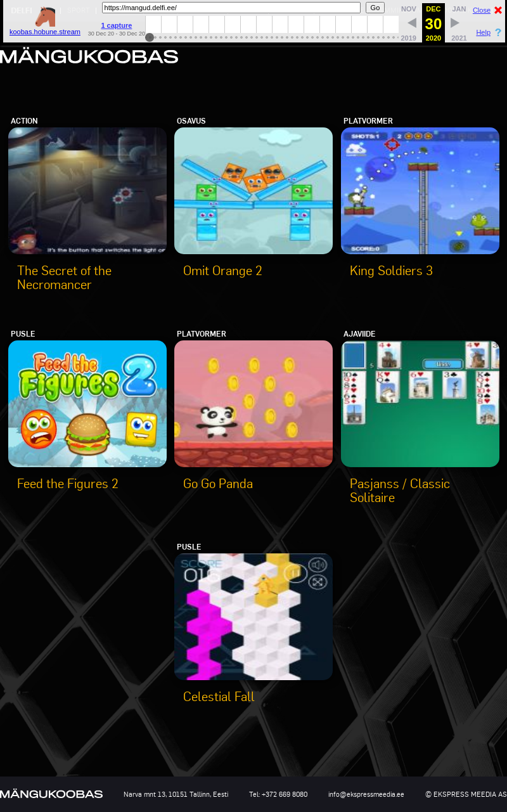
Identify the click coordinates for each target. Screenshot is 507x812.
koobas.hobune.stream (45, 28)
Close (482, 10)
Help (483, 32)
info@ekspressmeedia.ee (366, 794)
